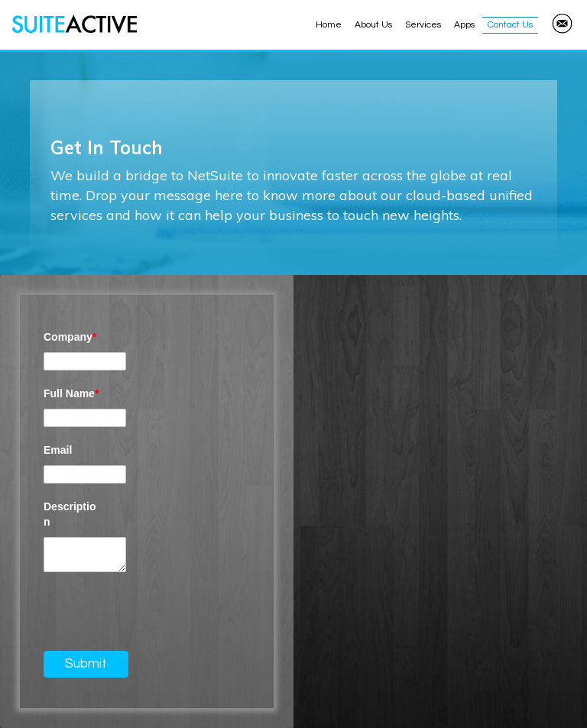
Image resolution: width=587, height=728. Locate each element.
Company (70, 337)
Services (423, 25)
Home (329, 25)
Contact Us (510, 25)
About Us (373, 25)
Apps (464, 25)
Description (70, 514)
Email (58, 450)
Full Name (71, 393)
